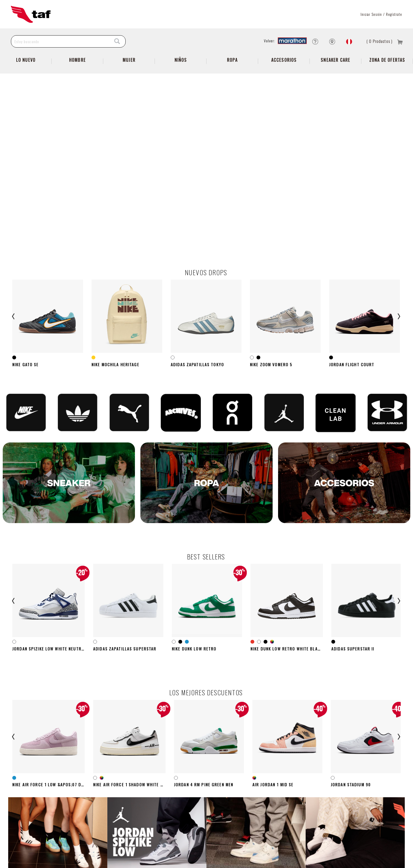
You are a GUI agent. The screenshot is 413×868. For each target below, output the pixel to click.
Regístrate (394, 14)
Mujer (129, 60)
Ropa (232, 60)
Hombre (77, 60)
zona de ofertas (387, 60)
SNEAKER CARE (335, 60)
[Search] (117, 41)
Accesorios (284, 60)
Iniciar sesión (371, 14)
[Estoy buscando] (60, 41)
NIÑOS (181, 60)
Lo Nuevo (26, 60)
